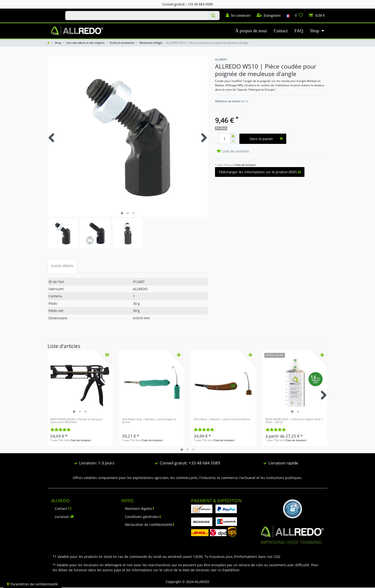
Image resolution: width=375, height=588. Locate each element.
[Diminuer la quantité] (233, 141)
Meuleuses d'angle (150, 43)
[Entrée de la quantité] (224, 139)
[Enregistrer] (269, 16)
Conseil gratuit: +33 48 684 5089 (190, 463)
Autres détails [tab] (62, 266)
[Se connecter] (238, 16)
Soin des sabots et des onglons (85, 43)
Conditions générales (143, 517)
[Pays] (288, 16)
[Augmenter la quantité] (233, 136)
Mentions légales (140, 509)
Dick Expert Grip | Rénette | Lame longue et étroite (149, 421)
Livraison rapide (283, 463)
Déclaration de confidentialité (150, 525)
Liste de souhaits (233, 151)
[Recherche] (213, 16)
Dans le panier (266, 139)
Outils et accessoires (122, 43)
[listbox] (80, 383)
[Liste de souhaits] (299, 16)
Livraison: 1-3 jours (97, 463)
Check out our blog (51, 11)
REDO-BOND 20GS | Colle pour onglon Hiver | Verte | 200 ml (294, 421)
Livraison (64, 517)
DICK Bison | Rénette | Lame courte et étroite (222, 419)
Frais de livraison (245, 165)
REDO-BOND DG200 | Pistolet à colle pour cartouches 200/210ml (76, 421)
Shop (315, 31)
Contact (281, 31)
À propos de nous (251, 31)
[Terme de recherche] (136, 16)
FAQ (299, 31)
